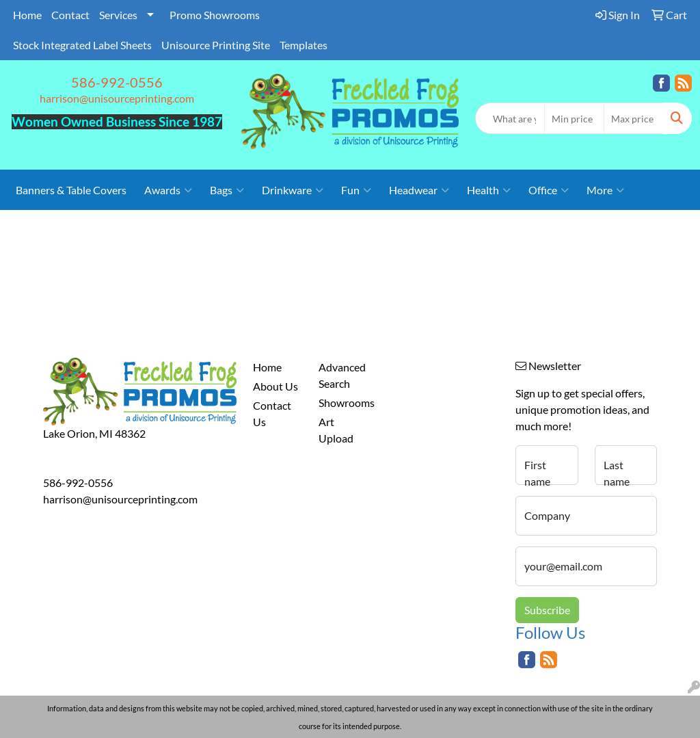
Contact (70, 15)
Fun (356, 190)
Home (27, 15)
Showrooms (343, 403)
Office (549, 190)
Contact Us (272, 413)
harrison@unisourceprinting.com (117, 98)
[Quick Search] (510, 118)
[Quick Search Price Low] (574, 118)
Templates (304, 45)
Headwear (419, 190)
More (605, 190)
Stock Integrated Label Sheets (82, 45)
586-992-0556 (117, 82)
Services (118, 15)
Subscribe (547, 610)
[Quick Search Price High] (633, 118)
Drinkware (293, 190)
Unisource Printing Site (216, 45)
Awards (168, 190)
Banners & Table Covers (71, 190)
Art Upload (336, 430)
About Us (275, 386)
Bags (227, 190)
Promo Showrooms (215, 15)
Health (489, 190)
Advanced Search (342, 375)
